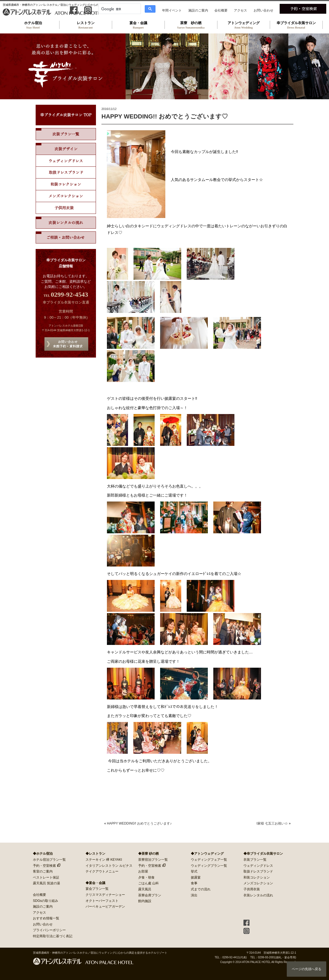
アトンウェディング (243, 25)
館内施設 (145, 901)
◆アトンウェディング (207, 854)
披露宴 (196, 877)
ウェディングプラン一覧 (209, 866)
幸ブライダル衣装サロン (296, 25)
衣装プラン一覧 (255, 860)
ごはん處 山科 (148, 883)
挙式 (194, 871)
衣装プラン (66, 134)
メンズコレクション (66, 196)
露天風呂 (145, 889)
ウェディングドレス (66, 161)
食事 (194, 883)
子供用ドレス (66, 208)
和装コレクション (66, 184)
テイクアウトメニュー (102, 871)
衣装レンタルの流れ (66, 223)
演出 (194, 895)
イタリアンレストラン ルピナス (109, 866)
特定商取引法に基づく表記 (53, 936)
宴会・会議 (138, 25)
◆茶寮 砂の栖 (148, 854)
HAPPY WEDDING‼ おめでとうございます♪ (139, 823)
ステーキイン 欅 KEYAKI (104, 860)
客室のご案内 (43, 871)
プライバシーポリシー (49, 930)
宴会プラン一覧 (97, 889)
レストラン (86, 25)
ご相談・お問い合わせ (66, 237)
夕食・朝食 (146, 877)
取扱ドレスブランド (66, 173)
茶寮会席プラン (150, 895)
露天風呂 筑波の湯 (46, 883)
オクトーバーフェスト (102, 901)
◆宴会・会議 (95, 883)
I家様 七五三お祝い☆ (272, 823)
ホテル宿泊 (33, 25)
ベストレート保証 (46, 877)
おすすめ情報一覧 (46, 918)
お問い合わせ (263, 10)
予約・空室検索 (44, 866)
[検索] (119, 9)
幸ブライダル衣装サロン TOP (66, 115)
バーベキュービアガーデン (105, 907)
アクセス (240, 10)
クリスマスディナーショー (105, 895)
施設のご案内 (198, 10)
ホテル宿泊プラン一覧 (49, 860)
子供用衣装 (252, 889)
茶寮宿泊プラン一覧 (153, 860)
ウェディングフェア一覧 (209, 860)
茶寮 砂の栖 (191, 25)
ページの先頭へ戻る (307, 969)
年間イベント (172, 10)
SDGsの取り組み (46, 901)
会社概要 (221, 10)
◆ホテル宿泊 (43, 854)
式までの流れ (201, 889)
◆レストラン (95, 854)
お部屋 (143, 871)
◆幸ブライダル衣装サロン (263, 854)
